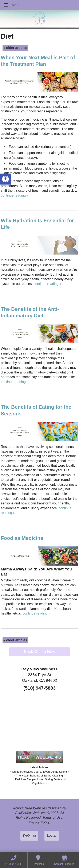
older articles (15, 48)
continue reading (15, 195)
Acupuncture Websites (30, 808)
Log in (52, 835)
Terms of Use (53, 817)
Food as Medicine (22, 538)
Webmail (29, 835)
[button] (5, 179)
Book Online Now (39, 652)
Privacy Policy (39, 822)
